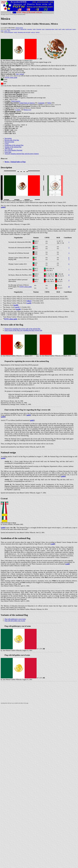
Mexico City (27, 110)
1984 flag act (9, 149)
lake (9, 31)
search (15, 32)
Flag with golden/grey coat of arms (15, 619)
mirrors (38, 32)
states (34, 29)
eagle (60, 29)
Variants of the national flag (13, 147)
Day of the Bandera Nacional (13, 150)
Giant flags (8, 152)
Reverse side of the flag (12, 140)
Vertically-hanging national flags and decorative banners (22, 154)
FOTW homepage (9, 32)
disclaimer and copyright (24, 32)
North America (16, 101)
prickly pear (69, 29)
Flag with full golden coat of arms (15, 621)
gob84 (3, 207)
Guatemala (41, 103)
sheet (56, 29)
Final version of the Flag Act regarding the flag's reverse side (27, 410)
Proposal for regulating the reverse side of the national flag (22, 329)
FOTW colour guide (11, 77)
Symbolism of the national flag (14, 145)
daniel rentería (19, 28)
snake (63, 29)
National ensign (9, 142)
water (6, 31)
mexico (8, 29)
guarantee (30, 29)
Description (8, 138)
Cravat (7, 143)
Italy (17, 74)
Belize (49, 103)
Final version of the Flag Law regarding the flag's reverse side (23, 330)
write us (33, 32)
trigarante (39, 29)
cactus (74, 29)
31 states (18, 110)
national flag (23, 29)
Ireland (22, 74)
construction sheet (50, 29)
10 (69, 287)
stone (2, 31)
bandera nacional (15, 29)
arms (43, 29)
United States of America (27, 103)
